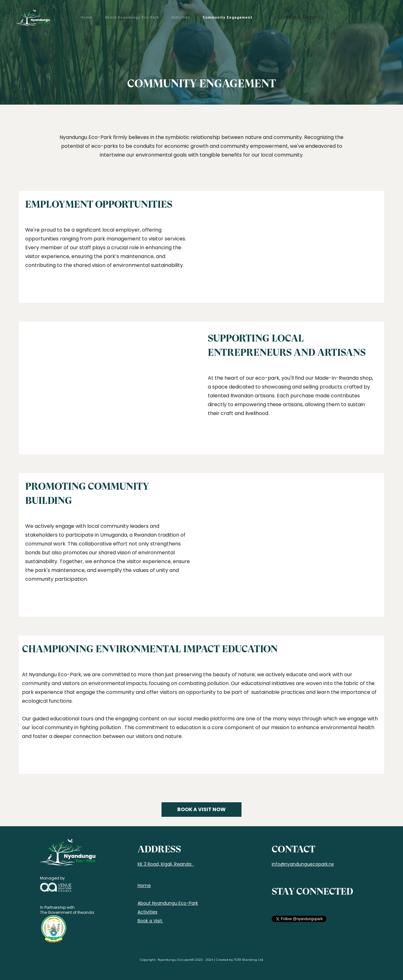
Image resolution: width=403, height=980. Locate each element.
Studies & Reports (300, 17)
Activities (181, 17)
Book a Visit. (150, 921)
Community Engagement (228, 17)
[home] (33, 17)
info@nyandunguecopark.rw (303, 864)
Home (86, 17)
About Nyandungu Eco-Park (132, 17)
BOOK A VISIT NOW (201, 809)
